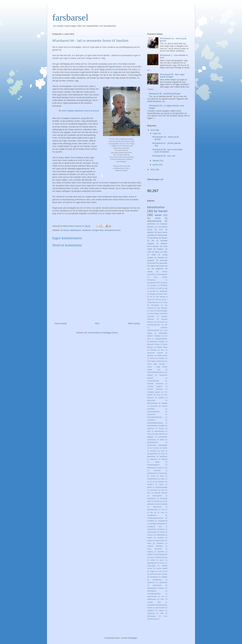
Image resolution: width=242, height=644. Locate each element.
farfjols (165, 448)
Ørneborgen (151, 616)
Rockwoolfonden (153, 381)
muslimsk (161, 538)
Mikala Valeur (162, 347)
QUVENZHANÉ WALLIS (156, 372)
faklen (162, 440)
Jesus (152, 311)
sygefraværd (152, 599)
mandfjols (151, 521)
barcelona (154, 406)
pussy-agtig (151, 566)
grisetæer (157, 470)
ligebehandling (152, 510)
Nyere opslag (61, 323)
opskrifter (161, 552)
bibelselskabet (152, 426)
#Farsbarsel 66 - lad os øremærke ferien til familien (167, 151)
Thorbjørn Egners (154, 392)
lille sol (153, 513)
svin (163, 596)
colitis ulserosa (160, 434)
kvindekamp (151, 499)
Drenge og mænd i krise (159, 294)
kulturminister (157, 496)
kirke (163, 490)
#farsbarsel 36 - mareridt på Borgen (165, 94)
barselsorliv (151, 414)
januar (156, 165)
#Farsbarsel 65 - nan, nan (164, 156)
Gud (161, 229)
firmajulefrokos (152, 454)
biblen (163, 426)
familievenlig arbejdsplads (157, 445)
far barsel (65, 230)
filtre (126, 170)
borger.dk (151, 428)
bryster (161, 428)
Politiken (160, 249)
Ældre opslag (134, 323)
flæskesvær (163, 235)
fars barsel (154, 218)
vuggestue (151, 613)
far (151, 448)
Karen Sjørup (154, 314)
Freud (165, 302)
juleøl (161, 485)
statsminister (157, 585)
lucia (162, 513)
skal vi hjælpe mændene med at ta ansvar (80, 111)
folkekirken (163, 456)
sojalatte (164, 577)
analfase (161, 398)
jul (148, 482)
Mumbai (153, 350)
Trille (149, 252)
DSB (160, 288)
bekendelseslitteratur (155, 417)
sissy (166, 574)
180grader (118, 168)
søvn (162, 599)
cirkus (149, 434)
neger (149, 543)
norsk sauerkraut (155, 549)
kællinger (150, 504)
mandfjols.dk (163, 521)
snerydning (154, 577)
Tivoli (158, 395)
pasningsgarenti (162, 554)
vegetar (162, 610)
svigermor (160, 269)
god (160, 468)
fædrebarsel (76, 230)
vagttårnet (151, 610)
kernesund (154, 490)
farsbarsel (70, 17)
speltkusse (151, 582)
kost (149, 493)
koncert (153, 263)
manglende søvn (155, 527)
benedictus (151, 420)
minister (162, 532)
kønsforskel (157, 507)
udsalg (150, 271)
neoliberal (86, 230)
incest (153, 476)
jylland (149, 487)
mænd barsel (160, 541)
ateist (157, 252)
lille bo (165, 510)
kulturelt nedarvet (161, 493)
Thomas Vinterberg (155, 389)
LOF (166, 325)
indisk (162, 476)
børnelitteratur (159, 431)
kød (158, 504)
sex (159, 574)
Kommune (161, 322)
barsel (158, 215)
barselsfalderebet (153, 412)
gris (166, 468)
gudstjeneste (152, 473)
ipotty (163, 479)
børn (149, 431)
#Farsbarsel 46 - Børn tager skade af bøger (172, 76)
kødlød (165, 504)
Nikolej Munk (162, 356)
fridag (157, 462)
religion (152, 571)
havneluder (163, 473)
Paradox (162, 358)
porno (162, 560)
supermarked (152, 596)
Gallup (109, 213)
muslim (150, 538)
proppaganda (152, 563)
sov (149, 269)
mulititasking (160, 535)
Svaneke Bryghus (155, 386)
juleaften (150, 485)
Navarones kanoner (155, 353)
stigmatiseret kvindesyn (156, 588)
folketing (164, 459)
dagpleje (150, 437)
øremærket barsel (113, 230)
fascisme (153, 451)
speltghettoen (157, 580)
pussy (162, 563)
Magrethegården (161, 339)
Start (97, 323)
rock (160, 571)
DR (153, 241)
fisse (163, 454)
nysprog (150, 552)
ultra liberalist (160, 608)
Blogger (134, 638)
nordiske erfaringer (155, 546)
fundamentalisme (153, 465)
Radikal (150, 375)
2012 (153, 170)
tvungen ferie (98, 230)
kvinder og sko (160, 501)
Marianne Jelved (153, 344)
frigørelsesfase (115, 67)
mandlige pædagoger (157, 524)
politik (153, 560)
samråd (152, 574)
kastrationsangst (161, 487)
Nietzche (150, 356)
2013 (153, 130)
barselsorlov (156, 207)
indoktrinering (152, 479)
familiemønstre (152, 442)
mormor (150, 535)
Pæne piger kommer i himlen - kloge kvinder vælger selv (157, 367)
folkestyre (154, 459)
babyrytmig (151, 400)
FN (151, 297)
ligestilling (154, 238)
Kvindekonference (154, 325)
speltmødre (163, 582)
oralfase (150, 554)
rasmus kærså (162, 568)
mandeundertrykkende (155, 518)
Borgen (164, 238)
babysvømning (152, 403)
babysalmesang (154, 221)
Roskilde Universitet (155, 384)
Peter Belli (151, 361)
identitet (161, 257)
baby (165, 252)
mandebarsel (152, 515)
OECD (152, 358)
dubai (154, 255)
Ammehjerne (163, 274)
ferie (163, 451)
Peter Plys (161, 361)
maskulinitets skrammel (156, 529)
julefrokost (151, 224)
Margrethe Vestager (157, 342)
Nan (162, 350)
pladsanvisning (162, 557)
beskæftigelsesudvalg (155, 423)
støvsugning (152, 591)
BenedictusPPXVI (154, 283)
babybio (150, 232)
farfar (157, 448)
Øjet (162, 613)
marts (156, 133)
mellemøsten (152, 532)
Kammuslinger (162, 311)
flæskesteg (151, 456)
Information (155, 305)
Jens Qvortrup (162, 308)
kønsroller (163, 263)
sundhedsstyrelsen (154, 594)
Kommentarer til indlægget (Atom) (103, 333)
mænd (149, 541)
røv (166, 571)
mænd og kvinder (157, 266)
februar (156, 161)
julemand (164, 260)
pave (152, 557)
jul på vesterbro (159, 482)
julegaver (151, 260)
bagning (164, 403)
